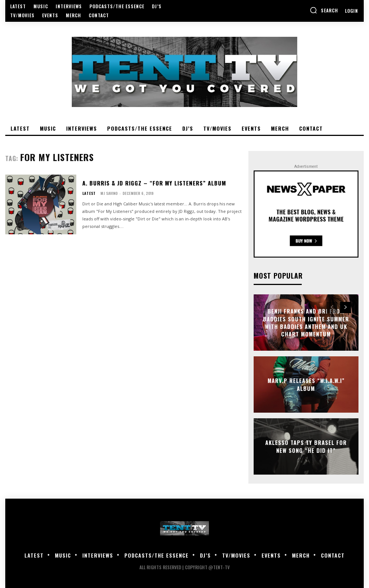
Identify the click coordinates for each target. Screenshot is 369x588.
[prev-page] (332, 307)
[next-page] (346, 307)
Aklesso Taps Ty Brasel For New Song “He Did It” (306, 446)
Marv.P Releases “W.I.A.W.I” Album (306, 384)
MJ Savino (108, 193)
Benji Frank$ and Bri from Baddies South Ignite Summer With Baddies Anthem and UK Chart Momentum (306, 322)
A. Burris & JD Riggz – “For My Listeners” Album (152, 183)
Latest (88, 193)
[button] (324, 10)
